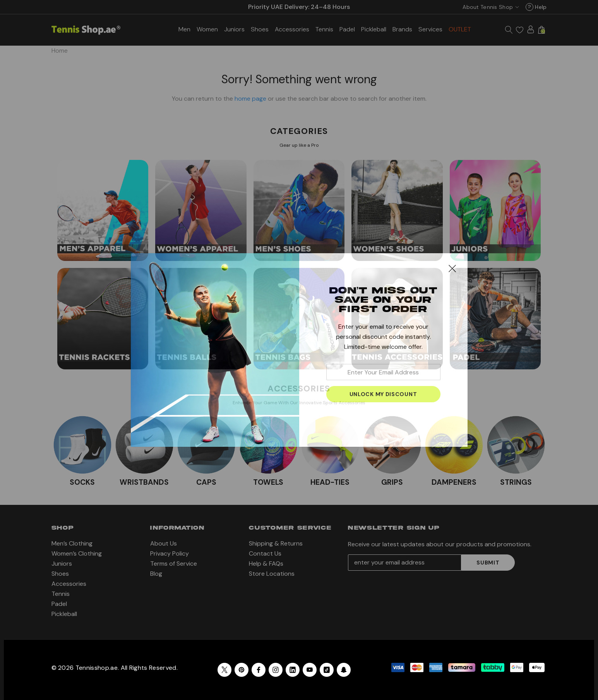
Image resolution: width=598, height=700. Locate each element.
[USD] (489, 7)
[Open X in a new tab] (224, 670)
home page (250, 99)
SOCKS (82, 482)
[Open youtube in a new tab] (310, 670)
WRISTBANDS (144, 482)
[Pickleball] (374, 29)
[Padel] (347, 29)
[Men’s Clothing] (184, 29)
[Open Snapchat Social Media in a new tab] (344, 670)
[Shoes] (260, 29)
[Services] (430, 28)
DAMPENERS (454, 482)
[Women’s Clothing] (207, 29)
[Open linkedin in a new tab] (293, 670)
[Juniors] (234, 29)
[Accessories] (292, 29)
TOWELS (268, 482)
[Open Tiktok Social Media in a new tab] (327, 670)
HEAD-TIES (330, 482)
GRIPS (392, 482)
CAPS (206, 482)
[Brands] (402, 29)
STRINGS (516, 482)
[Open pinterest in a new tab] (242, 670)
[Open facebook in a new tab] (259, 670)
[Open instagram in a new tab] (276, 670)
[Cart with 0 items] (541, 30)
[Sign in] (531, 29)
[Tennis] (324, 29)
